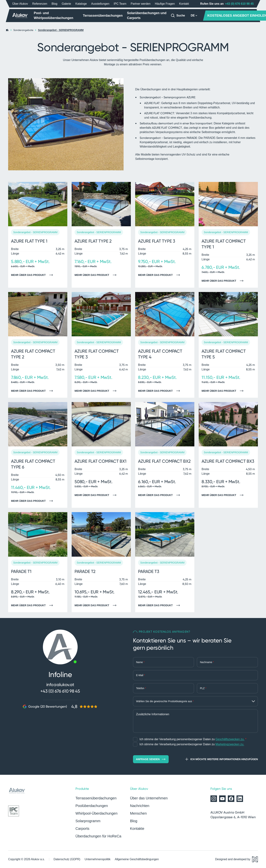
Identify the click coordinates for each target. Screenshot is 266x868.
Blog (54, 4)
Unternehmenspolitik (97, 859)
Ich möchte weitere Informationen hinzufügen (221, 759)
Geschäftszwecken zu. (230, 739)
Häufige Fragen (165, 4)
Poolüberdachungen (92, 806)
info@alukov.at (60, 685)
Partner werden (141, 4)
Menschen (138, 813)
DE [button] (194, 15)
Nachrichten (140, 806)
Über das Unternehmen (149, 798)
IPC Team (120, 4)
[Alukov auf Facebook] (231, 799)
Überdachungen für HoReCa (98, 836)
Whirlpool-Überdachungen (96, 813)
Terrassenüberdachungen (103, 16)
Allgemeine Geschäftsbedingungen (137, 859)
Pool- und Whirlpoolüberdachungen (54, 15)
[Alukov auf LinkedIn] (240, 799)
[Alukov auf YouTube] (222, 799)
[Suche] (178, 16)
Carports (82, 829)
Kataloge (81, 4)
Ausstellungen (100, 4)
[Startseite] (20, 16)
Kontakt (184, 4)
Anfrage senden (151, 759)
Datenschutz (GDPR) (67, 859)
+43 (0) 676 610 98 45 (239, 4)
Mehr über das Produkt (33, 275)
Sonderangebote (23, 30)
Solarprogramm (88, 821)
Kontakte (137, 829)
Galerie (66, 4)
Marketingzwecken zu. (230, 744)
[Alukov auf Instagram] (214, 799)
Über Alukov (20, 4)
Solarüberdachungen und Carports (147, 15)
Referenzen (40, 4)
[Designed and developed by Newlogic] (237, 859)
